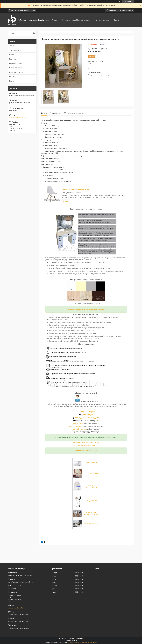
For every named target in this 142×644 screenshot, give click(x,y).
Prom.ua (80, 639)
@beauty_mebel (78, 423)
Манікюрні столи (92, 462)
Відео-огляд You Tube (16, 72)
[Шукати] (34, 33)
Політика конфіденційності (90, 642)
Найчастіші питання (16, 63)
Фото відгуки (86, 415)
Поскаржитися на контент (74, 642)
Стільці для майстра (91, 474)
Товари (54, 20)
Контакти (12, 77)
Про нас (12, 81)
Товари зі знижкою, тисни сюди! (86, 451)
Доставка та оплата (102, 20)
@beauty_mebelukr (75, 426)
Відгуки (117, 20)
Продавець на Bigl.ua (71, 640)
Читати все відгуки (86, 412)
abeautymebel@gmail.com (18, 118)
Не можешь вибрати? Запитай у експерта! (76, 20)
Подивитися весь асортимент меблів (86, 443)
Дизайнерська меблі (91, 524)
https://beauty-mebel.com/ (86, 445)
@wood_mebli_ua (80, 429)
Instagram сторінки (15, 68)
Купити (92, 57)
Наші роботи (13, 59)
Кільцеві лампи (91, 501)
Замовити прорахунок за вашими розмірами (86, 309)
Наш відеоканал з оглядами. (86, 418)
